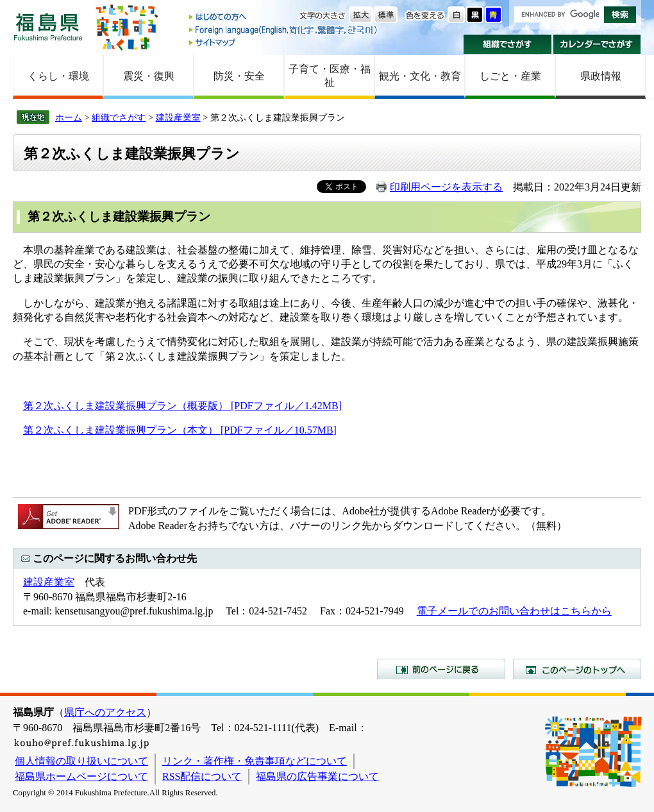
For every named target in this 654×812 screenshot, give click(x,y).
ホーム (69, 117)
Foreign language (284, 30)
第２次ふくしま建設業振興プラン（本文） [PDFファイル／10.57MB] (180, 430)
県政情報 (601, 76)
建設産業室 (178, 117)
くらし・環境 (58, 76)
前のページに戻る (441, 669)
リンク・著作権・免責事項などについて (255, 761)
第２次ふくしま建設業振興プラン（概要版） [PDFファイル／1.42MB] (182, 406)
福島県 (48, 27)
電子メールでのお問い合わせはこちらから (514, 611)
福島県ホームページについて (81, 776)
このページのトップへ (577, 669)
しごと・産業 (510, 76)
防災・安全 (239, 76)
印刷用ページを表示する (446, 187)
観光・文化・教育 (420, 76)
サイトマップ (284, 42)
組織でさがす (507, 44)
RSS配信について (202, 776)
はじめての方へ (284, 18)
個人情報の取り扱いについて (81, 761)
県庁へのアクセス (105, 712)
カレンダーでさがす (597, 44)
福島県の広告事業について (317, 776)
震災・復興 (149, 76)
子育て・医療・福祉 (330, 76)
